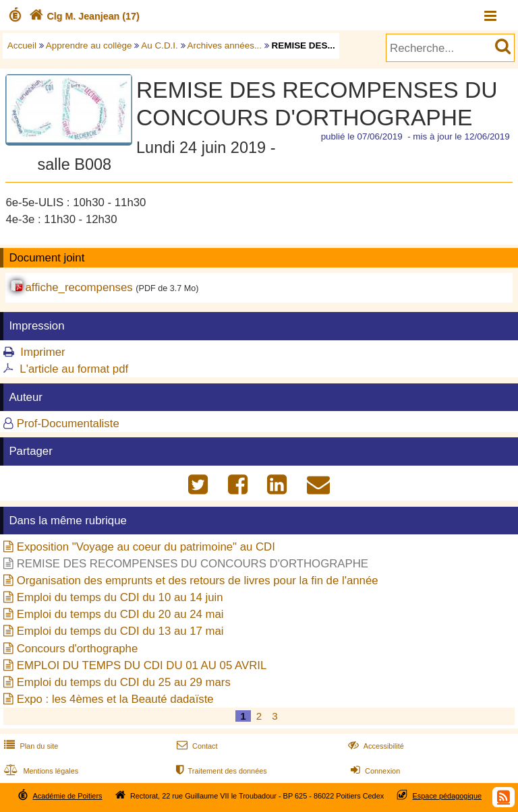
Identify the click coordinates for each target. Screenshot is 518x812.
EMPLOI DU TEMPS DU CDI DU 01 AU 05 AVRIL (142, 665)
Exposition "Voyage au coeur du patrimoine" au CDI (146, 547)
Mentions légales (40, 771)
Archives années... (225, 45)
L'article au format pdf (74, 369)
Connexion (374, 771)
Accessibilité (375, 746)
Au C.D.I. (160, 45)
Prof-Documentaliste (68, 424)
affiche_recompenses (79, 287)
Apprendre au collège (89, 45)
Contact (196, 746)
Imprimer (42, 352)
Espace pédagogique (448, 796)
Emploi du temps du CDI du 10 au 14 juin (120, 597)
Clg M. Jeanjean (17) (83, 16)
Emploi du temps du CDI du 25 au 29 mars (124, 682)
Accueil (22, 45)
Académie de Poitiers (67, 796)
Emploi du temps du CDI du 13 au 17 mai (120, 631)
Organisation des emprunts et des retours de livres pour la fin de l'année (198, 581)
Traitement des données (220, 771)
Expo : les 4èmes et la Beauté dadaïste (115, 699)
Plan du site (30, 746)
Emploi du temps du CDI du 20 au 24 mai (120, 614)
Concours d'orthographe (78, 649)
